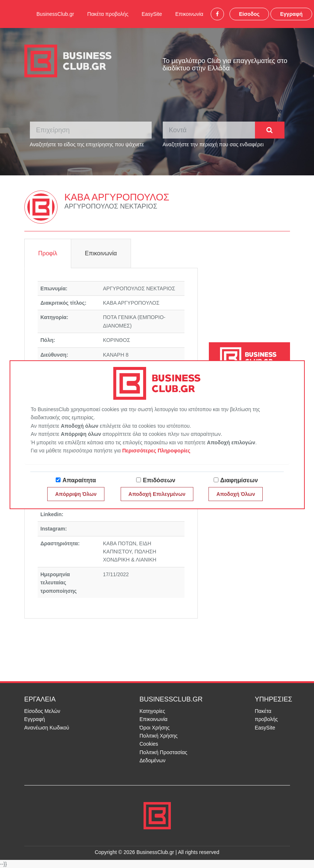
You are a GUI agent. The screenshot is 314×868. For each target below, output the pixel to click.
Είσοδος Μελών (42, 711)
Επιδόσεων (159, 480)
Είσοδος (249, 14)
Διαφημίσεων (239, 480)
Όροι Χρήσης (155, 728)
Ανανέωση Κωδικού (47, 728)
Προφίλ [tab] (48, 253)
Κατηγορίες (152, 711)
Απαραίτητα (79, 480)
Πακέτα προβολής (108, 14)
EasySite (152, 14)
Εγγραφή (291, 14)
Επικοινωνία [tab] (101, 253)
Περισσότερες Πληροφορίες (156, 451)
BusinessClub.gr (55, 14)
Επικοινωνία (189, 14)
